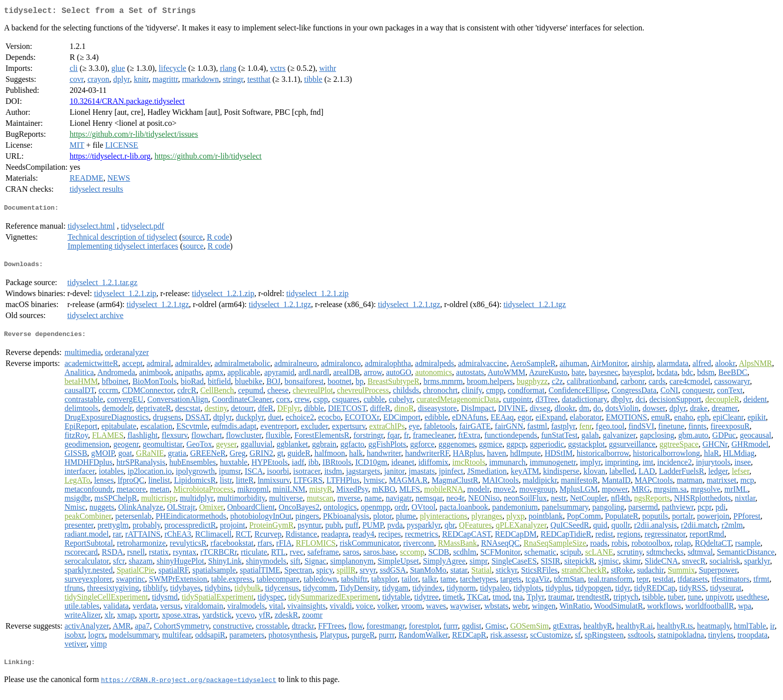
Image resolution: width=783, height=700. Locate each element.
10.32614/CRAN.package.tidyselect (127, 103)
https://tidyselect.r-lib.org (110, 158)
